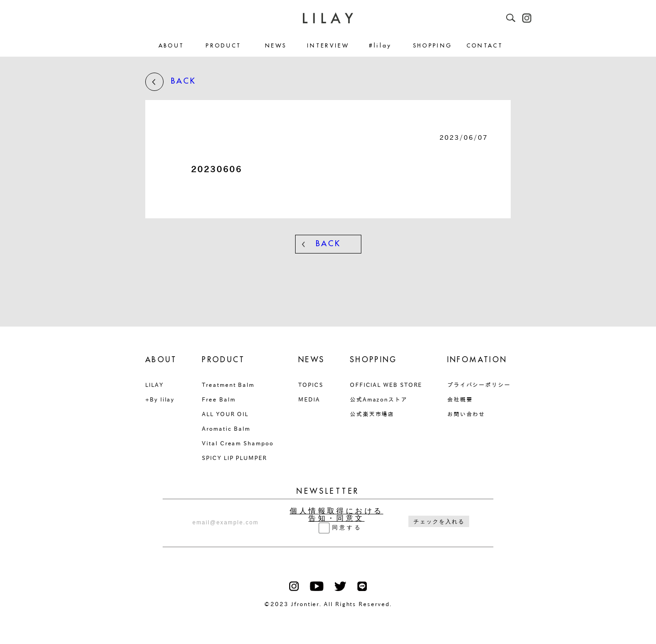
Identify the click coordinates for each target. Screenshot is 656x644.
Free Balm (219, 399)
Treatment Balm (228, 385)
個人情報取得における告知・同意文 (336, 515)
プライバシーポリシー (479, 385)
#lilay (380, 46)
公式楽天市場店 (372, 414)
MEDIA (309, 399)
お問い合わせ (466, 414)
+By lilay (160, 399)
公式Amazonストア (379, 399)
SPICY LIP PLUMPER (235, 458)
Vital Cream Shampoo (238, 443)
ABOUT (172, 46)
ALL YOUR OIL (225, 414)
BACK (171, 82)
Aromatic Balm (226, 428)
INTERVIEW (328, 46)
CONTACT (485, 46)
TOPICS (311, 385)
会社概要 (460, 399)
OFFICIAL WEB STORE (386, 385)
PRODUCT (224, 46)
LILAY (154, 385)
